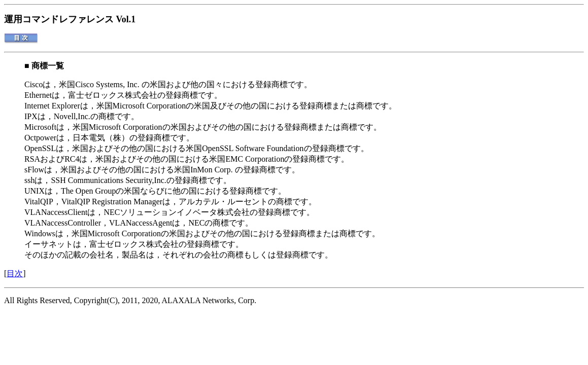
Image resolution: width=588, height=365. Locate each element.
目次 (15, 273)
